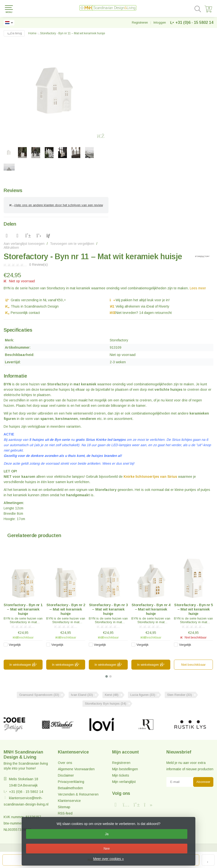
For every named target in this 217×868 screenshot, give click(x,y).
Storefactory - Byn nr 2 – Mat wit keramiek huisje (66, 609)
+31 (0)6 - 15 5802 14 (194, 22)
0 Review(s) (38, 265)
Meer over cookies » (108, 859)
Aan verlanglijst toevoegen (24, 244)
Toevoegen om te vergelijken (72, 244)
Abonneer (203, 782)
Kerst (112, 695)
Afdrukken (11, 248)
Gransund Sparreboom (39, 695)
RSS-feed (65, 813)
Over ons (65, 763)
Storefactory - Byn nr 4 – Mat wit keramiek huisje (151, 609)
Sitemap (64, 807)
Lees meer (198, 288)
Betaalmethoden (70, 788)
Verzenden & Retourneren (78, 794)
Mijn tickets (121, 775)
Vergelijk (15, 645)
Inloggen (160, 22)
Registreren (140, 22)
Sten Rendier (180, 695)
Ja (107, 834)
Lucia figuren (143, 695)
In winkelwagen (23, 665)
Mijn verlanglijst (124, 782)
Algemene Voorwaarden (76, 769)
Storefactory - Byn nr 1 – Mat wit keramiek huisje (23, 609)
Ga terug (14, 33)
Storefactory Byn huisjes (106, 704)
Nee (107, 849)
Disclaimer (66, 775)
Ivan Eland (82, 695)
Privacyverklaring (71, 782)
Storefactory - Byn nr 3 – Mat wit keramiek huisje (108, 609)
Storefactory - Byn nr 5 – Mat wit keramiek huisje (194, 609)
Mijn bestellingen (125, 769)
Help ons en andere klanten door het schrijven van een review (56, 205)
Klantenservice (69, 801)
